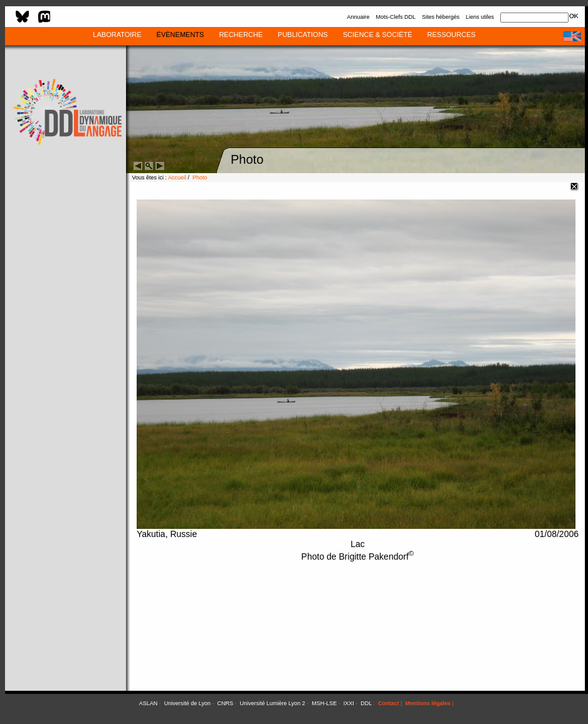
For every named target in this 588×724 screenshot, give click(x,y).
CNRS (226, 703)
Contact (389, 703)
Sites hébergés (441, 17)
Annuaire (358, 17)
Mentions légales (428, 703)
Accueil (177, 178)
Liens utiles (480, 17)
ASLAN (149, 703)
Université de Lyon (187, 703)
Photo (200, 178)
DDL (366, 703)
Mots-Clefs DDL (396, 17)
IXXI (349, 703)
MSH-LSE (324, 703)
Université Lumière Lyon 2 (273, 703)
